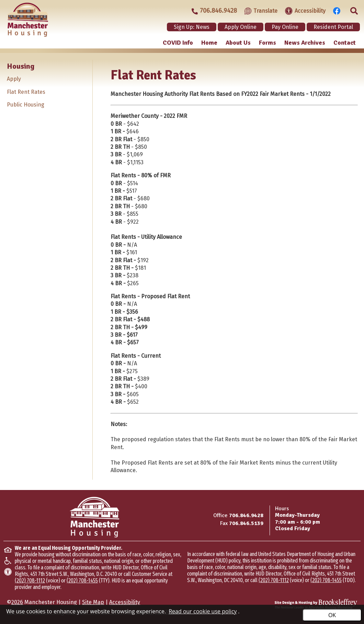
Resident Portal (333, 27)
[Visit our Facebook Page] (335, 10)
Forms (268, 43)
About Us (238, 43)
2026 (17, 602)
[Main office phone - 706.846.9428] (211, 11)
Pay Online (285, 27)
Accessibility (125, 602)
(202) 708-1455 (82, 581)
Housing (21, 66)
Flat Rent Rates (26, 92)
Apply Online (241, 27)
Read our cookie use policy (203, 611)
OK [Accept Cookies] (332, 615)
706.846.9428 (246, 515)
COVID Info (178, 43)
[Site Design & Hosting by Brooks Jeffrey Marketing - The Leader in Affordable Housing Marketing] (316, 604)
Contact (345, 43)
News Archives (305, 43)
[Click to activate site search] (352, 10)
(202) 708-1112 (30, 581)
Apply (14, 79)
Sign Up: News (192, 27)
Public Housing (26, 105)
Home (209, 43)
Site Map (93, 602)
